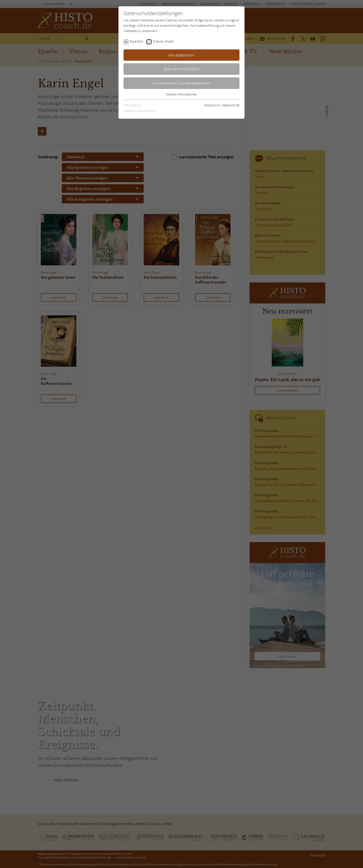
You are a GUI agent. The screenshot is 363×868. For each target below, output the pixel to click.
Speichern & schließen (181, 69)
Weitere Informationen (181, 94)
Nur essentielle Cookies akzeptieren (182, 83)
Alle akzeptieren (181, 55)
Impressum (212, 105)
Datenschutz (231, 105)
